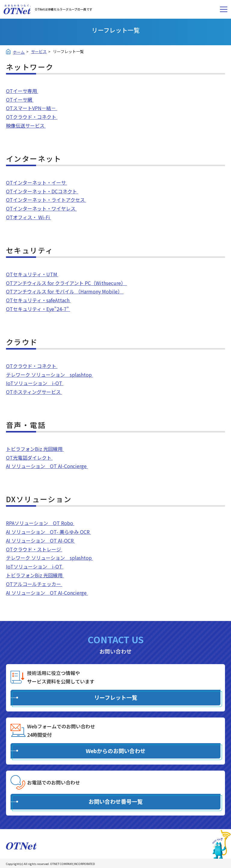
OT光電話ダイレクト (29, 458)
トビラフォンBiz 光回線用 (35, 449)
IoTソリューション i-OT (35, 383)
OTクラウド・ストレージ (34, 549)
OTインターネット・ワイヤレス (41, 208)
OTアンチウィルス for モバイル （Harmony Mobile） (65, 291)
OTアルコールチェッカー (34, 584)
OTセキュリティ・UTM (32, 274)
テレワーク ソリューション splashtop (49, 375)
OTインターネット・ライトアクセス (46, 200)
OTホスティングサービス (34, 392)
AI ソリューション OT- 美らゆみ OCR (48, 532)
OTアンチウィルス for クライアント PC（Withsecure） (66, 283)
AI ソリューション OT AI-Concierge (47, 466)
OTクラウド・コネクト (32, 117)
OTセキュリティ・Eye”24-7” (38, 309)
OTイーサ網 (20, 100)
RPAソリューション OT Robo (40, 523)
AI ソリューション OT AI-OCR (40, 540)
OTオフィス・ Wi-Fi (29, 217)
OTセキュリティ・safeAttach (38, 300)
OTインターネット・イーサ (37, 182)
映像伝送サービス (26, 125)
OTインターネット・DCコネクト (42, 191)
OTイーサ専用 (22, 91)
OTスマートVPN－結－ (32, 108)
